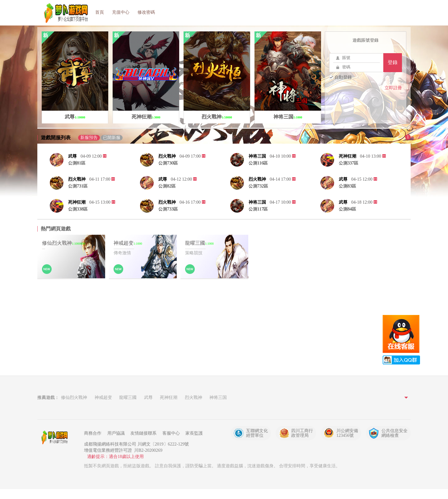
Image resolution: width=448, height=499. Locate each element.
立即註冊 (393, 88)
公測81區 (77, 163)
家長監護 (194, 433)
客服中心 (171, 433)
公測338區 (78, 209)
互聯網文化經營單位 (257, 433)
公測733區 (168, 209)
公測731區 (78, 186)
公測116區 (258, 163)
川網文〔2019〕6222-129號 (163, 444)
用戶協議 (116, 433)
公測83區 (348, 186)
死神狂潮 (348, 156)
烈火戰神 (167, 156)
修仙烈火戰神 (74, 397)
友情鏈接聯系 (143, 433)
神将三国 (257, 156)
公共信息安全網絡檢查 (394, 433)
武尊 (72, 156)
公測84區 (348, 209)
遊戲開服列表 (56, 138)
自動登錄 (341, 77)
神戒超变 (103, 397)
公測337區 (349, 163)
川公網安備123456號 (347, 433)
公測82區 (167, 186)
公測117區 (258, 209)
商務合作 (93, 433)
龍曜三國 (128, 397)
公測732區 (258, 186)
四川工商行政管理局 (302, 433)
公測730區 (168, 163)
